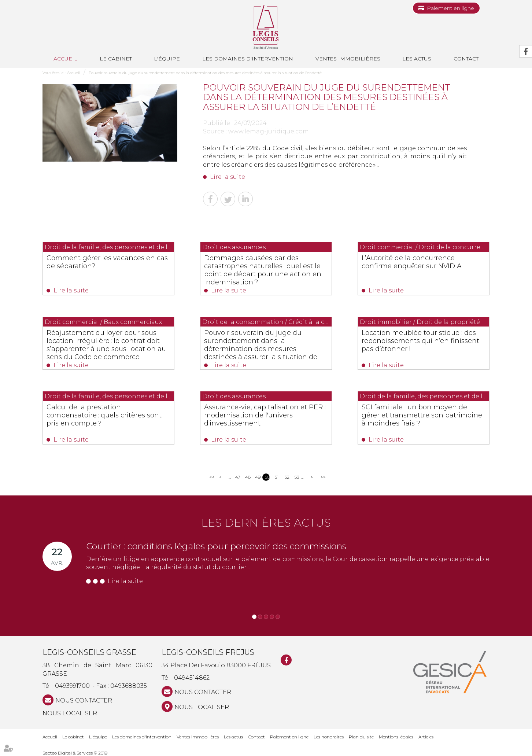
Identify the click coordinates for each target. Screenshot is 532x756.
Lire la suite (228, 177)
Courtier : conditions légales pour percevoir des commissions (216, 546)
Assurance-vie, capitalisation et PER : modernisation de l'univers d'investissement (265, 415)
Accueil (65, 59)
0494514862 (192, 678)
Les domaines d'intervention (248, 59)
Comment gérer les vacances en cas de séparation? (107, 262)
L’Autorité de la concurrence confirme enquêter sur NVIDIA (412, 262)
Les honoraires (329, 737)
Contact (466, 59)
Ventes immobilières (348, 59)
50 (267, 477)
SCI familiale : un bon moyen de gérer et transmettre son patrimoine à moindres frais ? (422, 415)
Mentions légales (396, 737)
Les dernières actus (266, 523)
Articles (426, 737)
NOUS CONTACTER (84, 700)
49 (257, 477)
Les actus (417, 59)
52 (287, 477)
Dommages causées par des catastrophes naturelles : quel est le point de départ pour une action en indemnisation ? (263, 270)
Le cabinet (116, 59)
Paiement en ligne (450, 8)
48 (247, 477)
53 (297, 477)
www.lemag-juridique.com (269, 131)
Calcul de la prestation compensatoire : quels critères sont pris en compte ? (104, 415)
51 (277, 477)
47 (238, 477)
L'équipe (167, 59)
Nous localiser (70, 713)
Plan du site (361, 737)
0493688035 (129, 686)
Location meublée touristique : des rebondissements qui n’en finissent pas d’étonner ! (420, 341)
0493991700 (72, 686)
